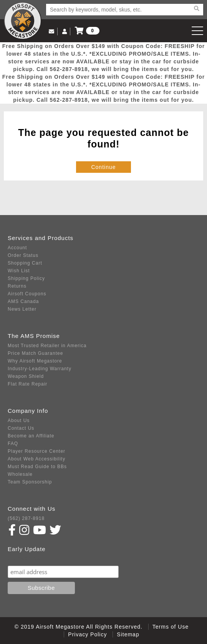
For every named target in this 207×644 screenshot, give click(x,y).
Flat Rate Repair (27, 384)
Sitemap (128, 634)
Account (17, 248)
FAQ (13, 444)
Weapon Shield (26, 376)
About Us (19, 421)
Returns (17, 286)
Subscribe (24, 558)
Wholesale (20, 474)
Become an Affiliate (31, 436)
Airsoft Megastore (23, 21)
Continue (103, 167)
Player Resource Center (36, 451)
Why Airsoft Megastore (35, 361)
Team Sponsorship (30, 482)
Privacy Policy (87, 634)
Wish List (19, 271)
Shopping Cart (25, 263)
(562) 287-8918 (26, 518)
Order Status (23, 255)
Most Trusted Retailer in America (47, 346)
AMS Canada (23, 301)
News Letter (22, 309)
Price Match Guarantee (35, 353)
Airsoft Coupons (27, 294)
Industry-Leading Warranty (40, 369)
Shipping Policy (26, 278)
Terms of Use (171, 627)
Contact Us (21, 428)
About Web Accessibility (36, 459)
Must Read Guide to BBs (37, 467)
